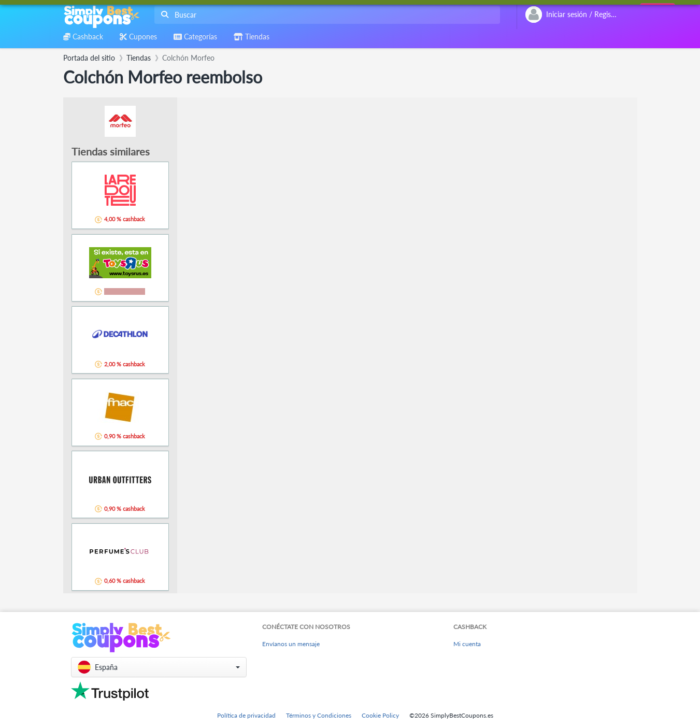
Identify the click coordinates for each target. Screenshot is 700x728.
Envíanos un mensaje (291, 644)
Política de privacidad (246, 715)
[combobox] (325, 15)
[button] (159, 667)
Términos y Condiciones (319, 715)
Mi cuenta (467, 644)
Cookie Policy (380, 715)
